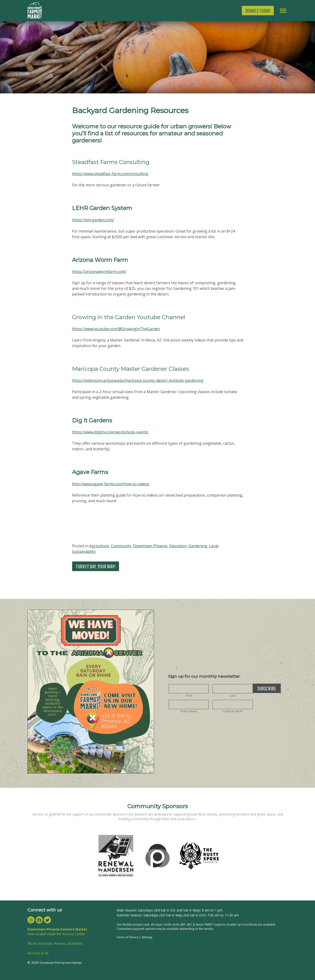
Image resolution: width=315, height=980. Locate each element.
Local (214, 546)
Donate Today (258, 11)
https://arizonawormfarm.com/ (99, 272)
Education (178, 546)
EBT (183, 924)
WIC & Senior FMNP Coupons (206, 924)
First (189, 695)
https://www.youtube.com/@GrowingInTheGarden (116, 329)
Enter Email (189, 711)
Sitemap (147, 937)
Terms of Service (128, 937)
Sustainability (84, 551)
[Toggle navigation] (283, 11)
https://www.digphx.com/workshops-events (110, 432)
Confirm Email (233, 711)
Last (233, 695)
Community (121, 546)
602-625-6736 (38, 953)
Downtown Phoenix (150, 546)
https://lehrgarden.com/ (93, 220)
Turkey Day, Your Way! (96, 566)
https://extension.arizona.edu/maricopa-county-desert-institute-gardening (138, 380)
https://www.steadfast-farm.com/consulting (110, 174)
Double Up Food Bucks (242, 924)
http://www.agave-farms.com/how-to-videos (111, 484)
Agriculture (99, 546)
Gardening (198, 546)
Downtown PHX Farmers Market (61, 963)
